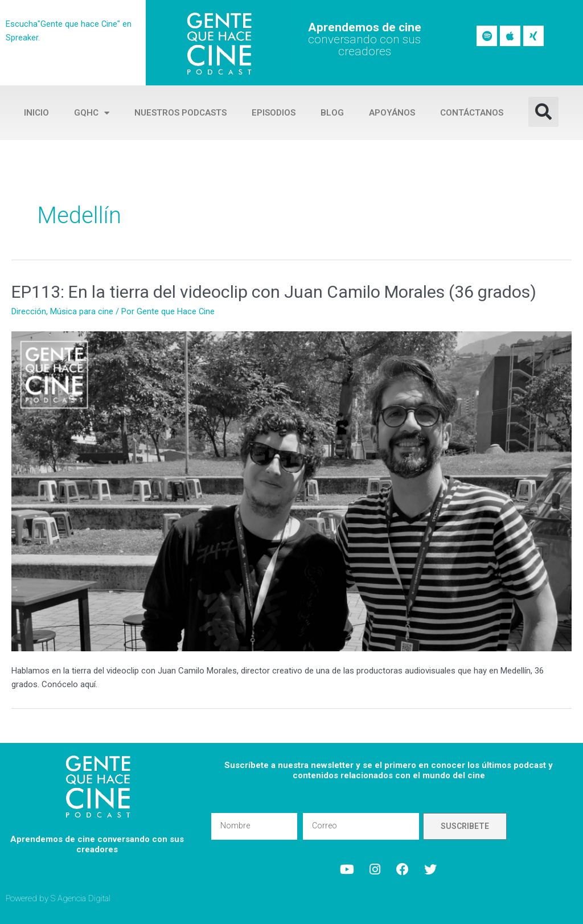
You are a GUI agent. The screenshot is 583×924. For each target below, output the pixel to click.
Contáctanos (472, 113)
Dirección (29, 311)
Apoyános (392, 113)
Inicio (36, 113)
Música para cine (82, 311)
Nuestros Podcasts (180, 113)
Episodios (274, 113)
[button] (543, 112)
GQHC (92, 113)
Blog (332, 113)
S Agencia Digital (81, 898)
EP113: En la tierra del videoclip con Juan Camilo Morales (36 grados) (274, 292)
